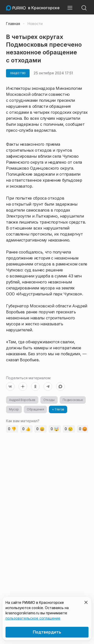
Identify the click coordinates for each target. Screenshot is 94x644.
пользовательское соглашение (33, 618)
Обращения (35, 409)
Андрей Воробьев (22, 400)
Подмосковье (73, 400)
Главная (13, 24)
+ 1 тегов (58, 409)
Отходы (49, 400)
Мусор (14, 409)
